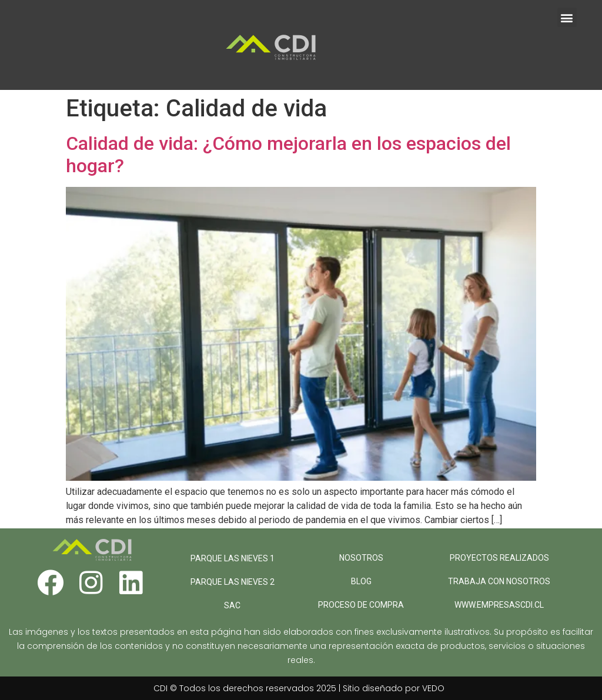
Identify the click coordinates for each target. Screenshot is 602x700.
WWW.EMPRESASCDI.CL (499, 605)
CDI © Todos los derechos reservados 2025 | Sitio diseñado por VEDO (299, 688)
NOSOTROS (361, 558)
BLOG (361, 581)
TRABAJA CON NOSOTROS (499, 581)
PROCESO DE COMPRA (361, 605)
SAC (232, 605)
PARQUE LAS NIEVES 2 (233, 582)
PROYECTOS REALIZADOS (499, 558)
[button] (567, 17)
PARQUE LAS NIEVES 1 (233, 558)
